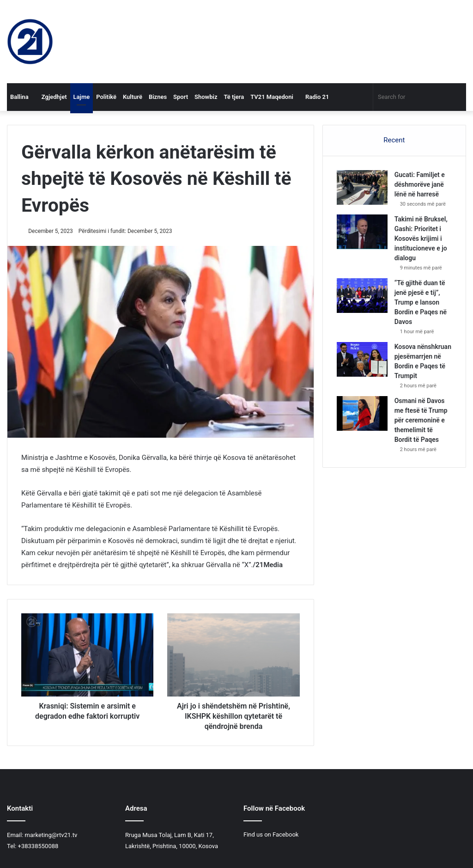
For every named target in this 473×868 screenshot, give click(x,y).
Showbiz (206, 97)
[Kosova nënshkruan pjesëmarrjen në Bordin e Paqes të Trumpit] (362, 359)
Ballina (19, 97)
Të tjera (234, 97)
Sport (181, 97)
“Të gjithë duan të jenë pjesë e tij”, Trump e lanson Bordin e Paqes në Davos (421, 302)
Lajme (82, 97)
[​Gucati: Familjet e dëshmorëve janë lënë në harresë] (362, 187)
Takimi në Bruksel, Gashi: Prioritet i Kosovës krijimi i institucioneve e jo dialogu (421, 238)
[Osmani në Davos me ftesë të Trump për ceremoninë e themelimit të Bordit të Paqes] (362, 413)
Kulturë (133, 97)
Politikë (106, 97)
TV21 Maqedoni (272, 97)
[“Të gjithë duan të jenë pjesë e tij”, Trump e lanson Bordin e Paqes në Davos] (362, 296)
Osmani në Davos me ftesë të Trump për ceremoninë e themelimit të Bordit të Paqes (421, 420)
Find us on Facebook (271, 834)
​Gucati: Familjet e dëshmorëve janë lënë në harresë (420, 184)
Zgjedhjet (51, 97)
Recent (394, 140)
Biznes (158, 97)
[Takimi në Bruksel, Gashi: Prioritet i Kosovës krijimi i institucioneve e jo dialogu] (362, 232)
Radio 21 (315, 97)
